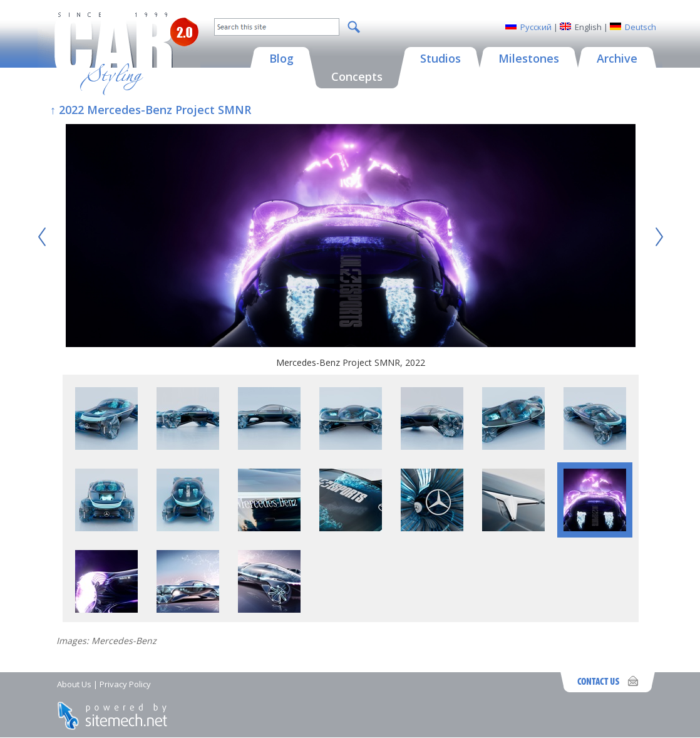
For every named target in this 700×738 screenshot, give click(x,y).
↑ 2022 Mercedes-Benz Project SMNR (151, 110)
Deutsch (641, 27)
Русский (536, 27)
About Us (74, 684)
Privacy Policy (125, 684)
